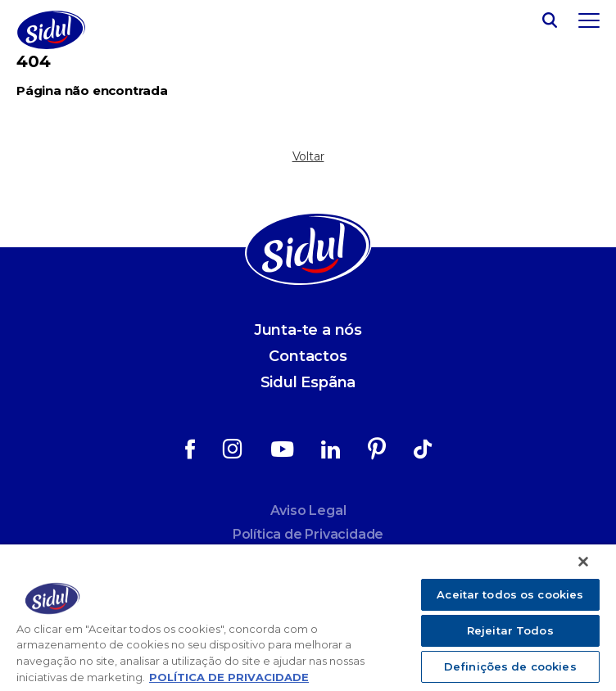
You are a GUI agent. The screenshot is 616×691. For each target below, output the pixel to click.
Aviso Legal (308, 510)
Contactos (308, 356)
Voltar (308, 156)
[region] (308, 618)
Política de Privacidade (308, 534)
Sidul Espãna (308, 382)
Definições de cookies (510, 666)
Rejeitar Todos (510, 630)
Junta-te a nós (308, 330)
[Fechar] (583, 562)
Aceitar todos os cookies (510, 594)
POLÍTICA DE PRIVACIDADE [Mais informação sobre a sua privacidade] (229, 677)
